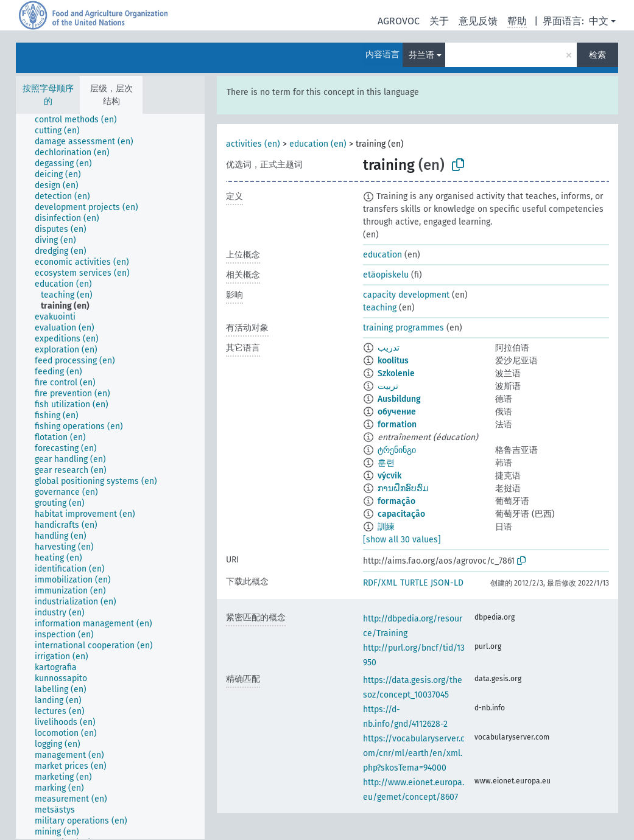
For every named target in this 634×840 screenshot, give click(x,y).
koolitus (393, 361)
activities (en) (253, 144)
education (382, 255)
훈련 (386, 463)
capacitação (401, 514)
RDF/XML (380, 583)
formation (397, 425)
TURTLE (414, 583)
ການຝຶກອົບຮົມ (403, 488)
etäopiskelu (386, 275)
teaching (380, 308)
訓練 (386, 527)
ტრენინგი (397, 450)
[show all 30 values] (402, 540)
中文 (599, 21)
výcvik (389, 476)
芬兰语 (421, 55)
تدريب (389, 348)
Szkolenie (396, 373)
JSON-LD (447, 583)
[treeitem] (81, 120)
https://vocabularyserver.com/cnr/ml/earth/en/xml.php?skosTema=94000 (414, 753)
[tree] (110, 476)
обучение (397, 412)
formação (396, 501)
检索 (597, 55)
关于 (439, 21)
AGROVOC (399, 21)
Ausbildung (399, 399)
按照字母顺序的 (48, 95)
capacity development (406, 295)
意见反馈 (478, 21)
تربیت (388, 386)
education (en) (318, 144)
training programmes (403, 328)
